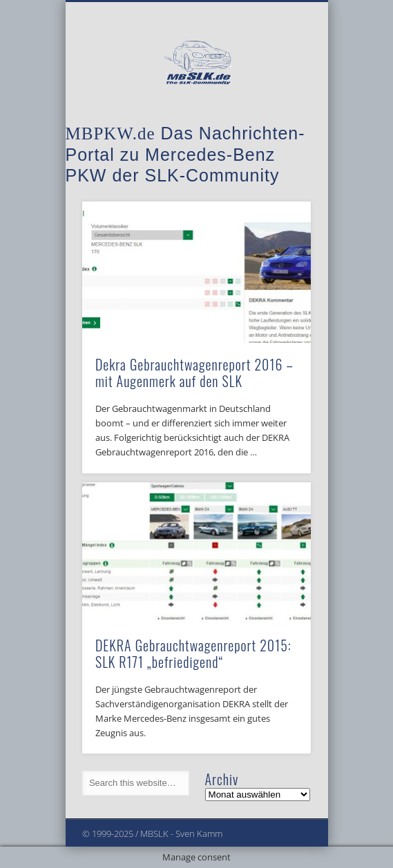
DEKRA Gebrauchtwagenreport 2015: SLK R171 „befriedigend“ (193, 653)
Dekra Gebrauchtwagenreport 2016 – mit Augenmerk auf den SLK (194, 373)
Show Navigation (277, 124)
